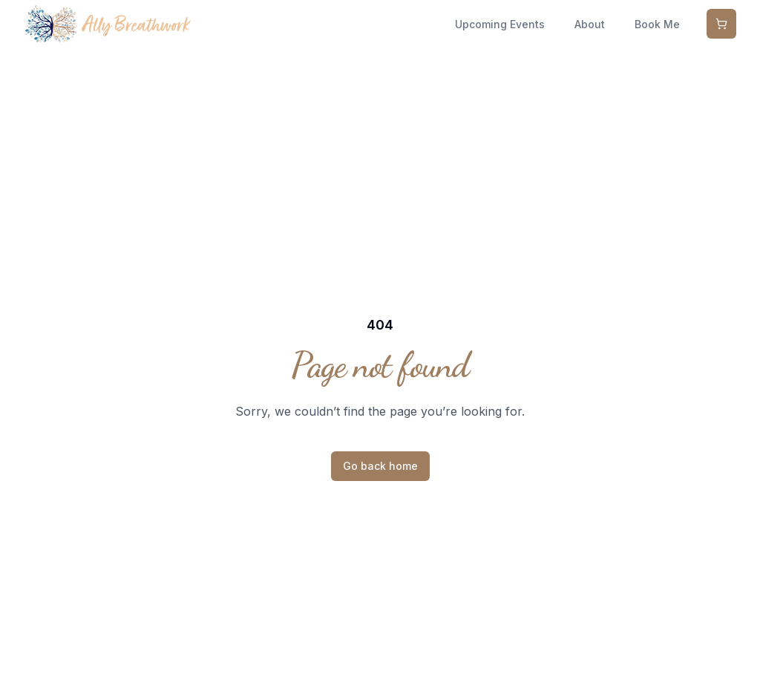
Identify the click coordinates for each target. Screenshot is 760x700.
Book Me (657, 24)
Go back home (380, 466)
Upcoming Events (500, 24)
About (590, 24)
